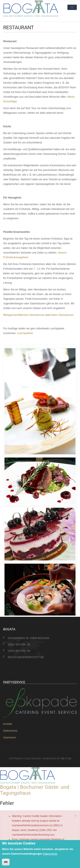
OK (6, 862)
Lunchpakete (25, 333)
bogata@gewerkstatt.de (26, 657)
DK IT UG (66, 758)
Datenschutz (10, 731)
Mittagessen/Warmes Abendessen (24, 315)
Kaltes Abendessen (62, 315)
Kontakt (8, 724)
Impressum (9, 738)
